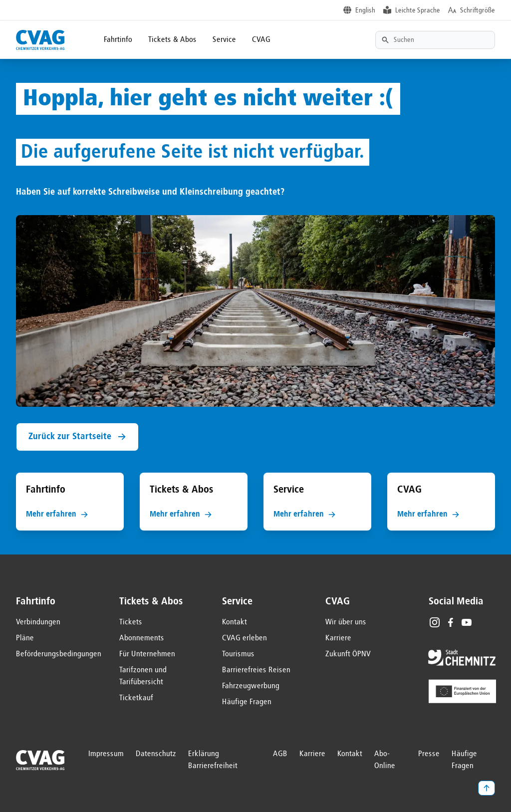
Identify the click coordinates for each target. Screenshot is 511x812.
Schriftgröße (478, 10)
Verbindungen (38, 622)
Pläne (25, 638)
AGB (280, 754)
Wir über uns (346, 622)
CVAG (261, 40)
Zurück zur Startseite (77, 437)
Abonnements (142, 638)
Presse (429, 754)
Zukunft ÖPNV (348, 654)
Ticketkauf (136, 698)
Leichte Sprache (418, 10)
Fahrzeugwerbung (251, 686)
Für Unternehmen (147, 654)
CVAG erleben (245, 638)
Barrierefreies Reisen (256, 670)
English (365, 10)
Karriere (338, 638)
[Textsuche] (435, 40)
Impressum (106, 754)
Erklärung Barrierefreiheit (213, 760)
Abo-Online (385, 760)
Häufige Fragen (247, 702)
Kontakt (235, 622)
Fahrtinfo (118, 40)
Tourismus (238, 654)
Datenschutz (156, 754)
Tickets (131, 622)
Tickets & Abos (172, 40)
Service (224, 40)
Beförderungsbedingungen (59, 654)
